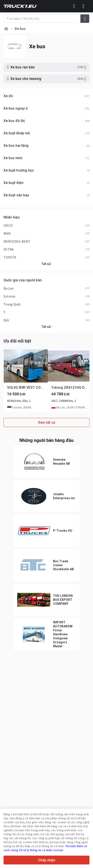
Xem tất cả (47, 422)
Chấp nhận (47, 860)
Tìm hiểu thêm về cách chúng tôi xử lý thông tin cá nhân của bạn (45, 848)
